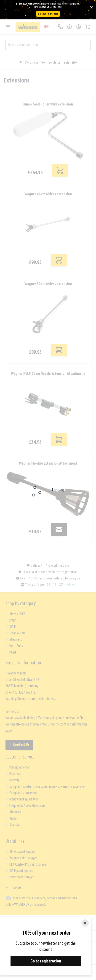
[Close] (85, 923)
